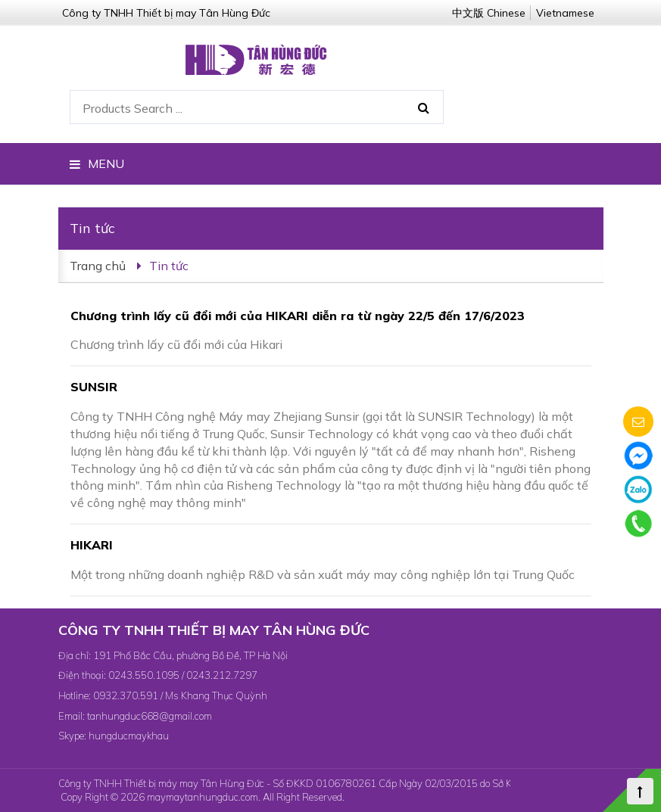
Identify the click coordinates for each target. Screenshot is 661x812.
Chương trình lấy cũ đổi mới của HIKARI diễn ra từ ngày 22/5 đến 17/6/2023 (298, 316)
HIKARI (92, 545)
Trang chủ (98, 266)
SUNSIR (94, 387)
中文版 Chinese (489, 13)
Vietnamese (565, 13)
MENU (97, 163)
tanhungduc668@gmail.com (150, 716)
